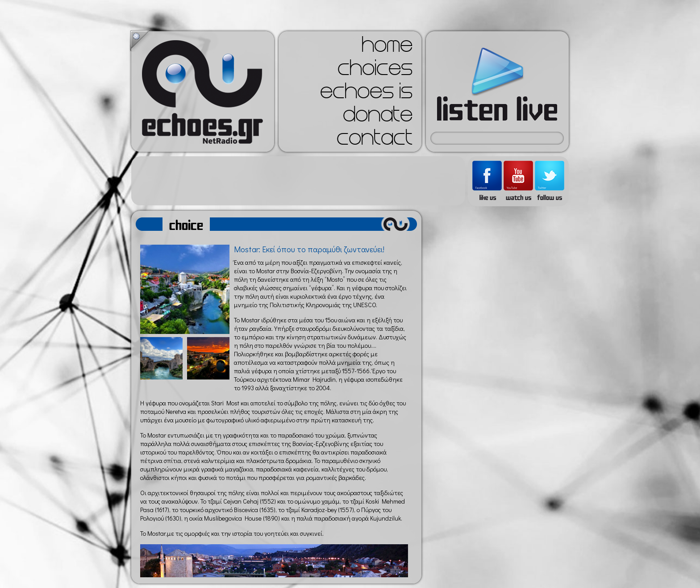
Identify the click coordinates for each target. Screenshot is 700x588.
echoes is (366, 94)
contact (375, 140)
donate (378, 117)
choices (375, 71)
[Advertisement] (298, 181)
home (387, 47)
